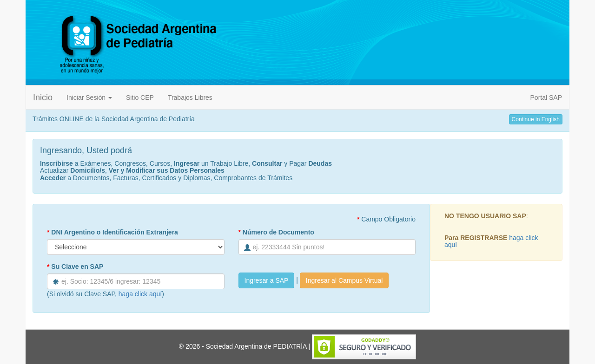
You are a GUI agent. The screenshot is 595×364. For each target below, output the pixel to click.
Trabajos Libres (190, 97)
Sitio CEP (140, 97)
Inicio (43, 97)
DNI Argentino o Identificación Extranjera (112, 232)
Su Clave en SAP (75, 266)
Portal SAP (546, 97)
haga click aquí (140, 294)
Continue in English (536, 119)
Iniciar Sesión (89, 97)
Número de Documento (276, 232)
